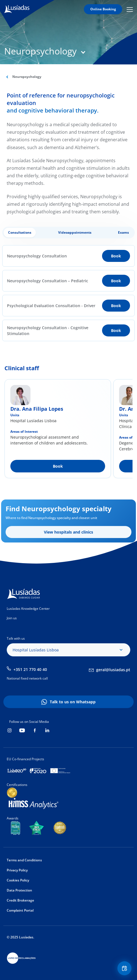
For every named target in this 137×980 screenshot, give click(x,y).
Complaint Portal (20, 910)
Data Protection (19, 890)
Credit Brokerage (20, 900)
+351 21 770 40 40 (30, 669)
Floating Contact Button (125, 968)
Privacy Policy (17, 870)
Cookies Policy (18, 880)
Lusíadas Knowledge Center (28, 609)
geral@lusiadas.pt (113, 670)
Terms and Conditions (24, 860)
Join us (12, 618)
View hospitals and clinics (68, 532)
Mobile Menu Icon (130, 9)
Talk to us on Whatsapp (73, 702)
